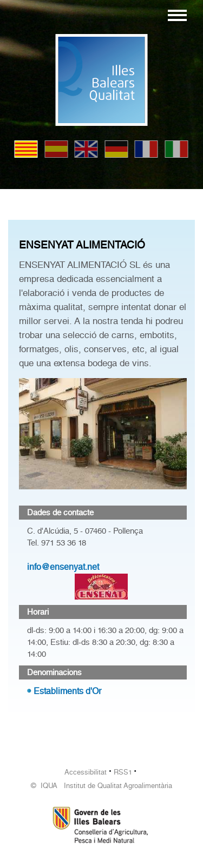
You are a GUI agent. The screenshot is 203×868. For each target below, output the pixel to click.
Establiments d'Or (67, 691)
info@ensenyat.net (63, 567)
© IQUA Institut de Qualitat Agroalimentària (101, 786)
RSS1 (123, 772)
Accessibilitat (86, 772)
